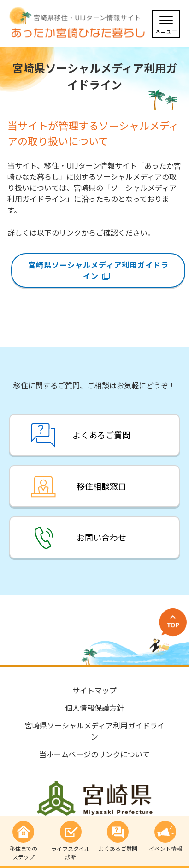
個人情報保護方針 (94, 708)
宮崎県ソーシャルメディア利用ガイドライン (98, 270)
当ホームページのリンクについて (94, 754)
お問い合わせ (101, 537)
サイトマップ (94, 690)
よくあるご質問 (101, 435)
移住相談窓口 (101, 486)
